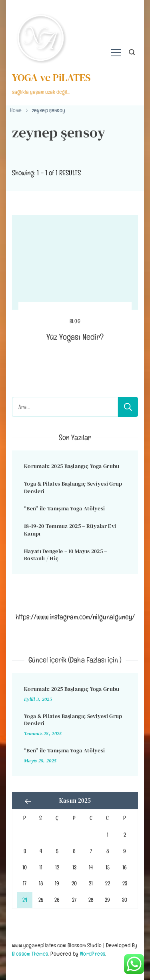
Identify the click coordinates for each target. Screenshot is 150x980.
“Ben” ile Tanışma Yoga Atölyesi (64, 508)
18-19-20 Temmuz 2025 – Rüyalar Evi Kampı (70, 530)
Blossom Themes (30, 953)
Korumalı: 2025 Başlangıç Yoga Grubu (72, 466)
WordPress (93, 953)
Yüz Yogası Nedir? (75, 337)
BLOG (75, 321)
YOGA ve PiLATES (51, 77)
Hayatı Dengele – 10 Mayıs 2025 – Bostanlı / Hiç (66, 555)
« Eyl (28, 801)
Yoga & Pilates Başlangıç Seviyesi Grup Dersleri (73, 487)
